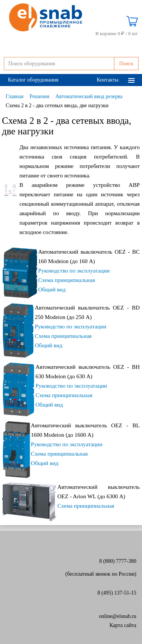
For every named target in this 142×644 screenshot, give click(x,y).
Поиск (126, 64)
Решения (39, 96)
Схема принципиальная (67, 280)
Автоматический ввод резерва (89, 96)
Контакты (108, 80)
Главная (15, 96)
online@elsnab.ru (118, 616)
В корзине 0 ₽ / (117, 34)
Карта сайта (123, 625)
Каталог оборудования (33, 80)
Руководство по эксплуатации (74, 271)
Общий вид (52, 290)
